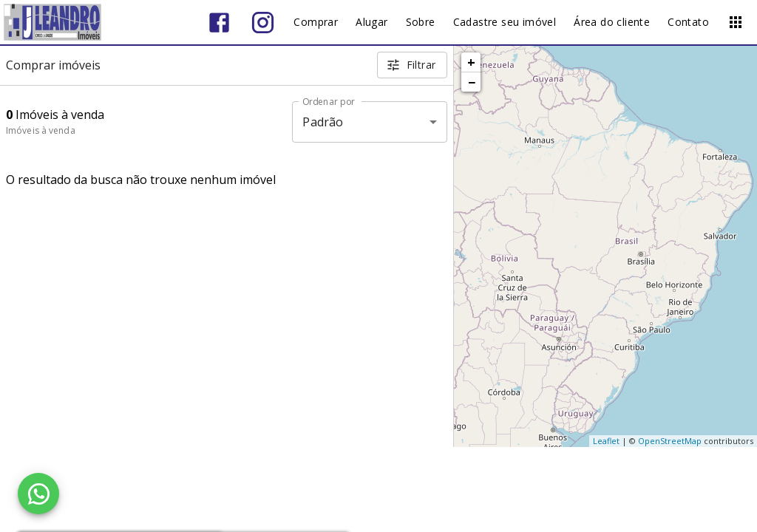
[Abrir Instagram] (263, 23)
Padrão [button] (323, 122)
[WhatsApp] (38, 494)
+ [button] (471, 62)
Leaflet (606, 441)
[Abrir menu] (736, 22)
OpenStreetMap (670, 441)
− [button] (472, 82)
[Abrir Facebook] (219, 23)
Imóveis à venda (41, 130)
